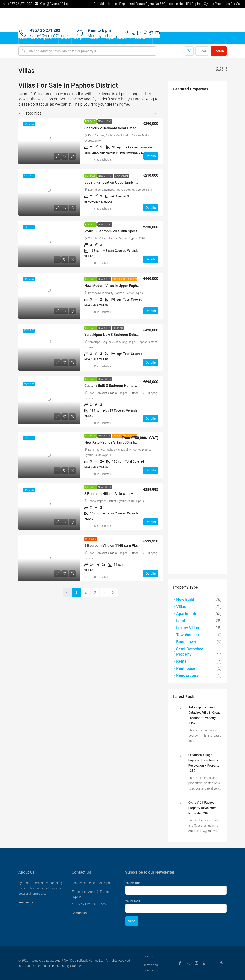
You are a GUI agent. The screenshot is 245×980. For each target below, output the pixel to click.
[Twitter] (189, 963)
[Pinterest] (223, 963)
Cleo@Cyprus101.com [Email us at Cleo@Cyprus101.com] (92, 904)
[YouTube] (214, 963)
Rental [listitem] (180, 661)
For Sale (90, 121)
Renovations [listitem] (186, 675)
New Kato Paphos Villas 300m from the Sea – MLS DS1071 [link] (131, 442)
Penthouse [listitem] (184, 668)
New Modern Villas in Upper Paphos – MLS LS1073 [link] (125, 286)
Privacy (148, 956)
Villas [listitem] (180, 607)
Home (24, 38)
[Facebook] (181, 963)
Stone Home (122, 176)
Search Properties (42, 38)
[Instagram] (197, 963)
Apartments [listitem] (185, 614)
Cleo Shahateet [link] (103, 160)
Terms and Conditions (151, 968)
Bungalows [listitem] (185, 642)
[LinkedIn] (206, 963)
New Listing (105, 121)
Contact (65, 38)
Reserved (91, 539)
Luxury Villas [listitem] (186, 628)
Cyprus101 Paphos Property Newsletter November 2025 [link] (202, 808)
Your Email (133, 901)
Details (151, 156)
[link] (49, 141)
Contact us (79, 913)
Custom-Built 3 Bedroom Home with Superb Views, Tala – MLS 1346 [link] (138, 386)
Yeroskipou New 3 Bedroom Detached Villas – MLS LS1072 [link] (131, 335)
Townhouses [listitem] (186, 635)
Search (219, 51)
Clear (202, 51)
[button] (218, 70)
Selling (94, 38)
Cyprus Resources (116, 38)
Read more (26, 902)
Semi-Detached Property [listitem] (188, 652)
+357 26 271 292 (45, 30)
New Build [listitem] (184, 599)
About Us (141, 38)
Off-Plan (118, 328)
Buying (77, 38)
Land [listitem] (179, 621)
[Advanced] (189, 51)
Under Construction (125, 279)
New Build (104, 279)
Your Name (133, 883)
